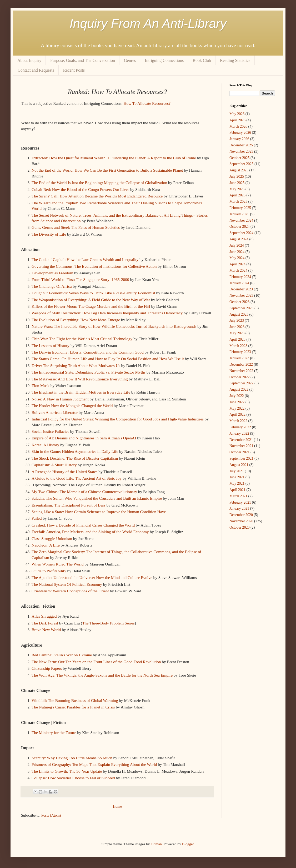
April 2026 (237, 120)
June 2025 (237, 183)
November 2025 (241, 152)
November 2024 (241, 220)
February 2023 (240, 352)
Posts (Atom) (51, 815)
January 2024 (239, 283)
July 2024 (237, 245)
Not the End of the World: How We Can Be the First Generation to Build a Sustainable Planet (107, 170)
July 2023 (237, 321)
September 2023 (241, 308)
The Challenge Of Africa (52, 286)
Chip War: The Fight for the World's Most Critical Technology (82, 339)
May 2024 (237, 258)
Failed (37, 518)
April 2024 (237, 264)
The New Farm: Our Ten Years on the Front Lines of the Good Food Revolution (96, 662)
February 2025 (240, 208)
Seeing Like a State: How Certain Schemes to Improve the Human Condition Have (99, 512)
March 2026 (238, 127)
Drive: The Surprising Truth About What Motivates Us (76, 366)
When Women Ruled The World (58, 564)
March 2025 (238, 202)
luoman (156, 844)
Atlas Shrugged (44, 616)
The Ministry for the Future (54, 733)
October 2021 (240, 452)
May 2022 (237, 408)
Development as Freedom (53, 273)
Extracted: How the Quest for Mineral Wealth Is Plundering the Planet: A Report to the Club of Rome (114, 158)
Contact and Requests (36, 70)
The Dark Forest (45, 623)
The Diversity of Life (49, 234)
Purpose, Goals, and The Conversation (83, 60)
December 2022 (241, 364)
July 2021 (237, 471)
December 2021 (241, 440)
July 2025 (237, 177)
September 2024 (241, 233)
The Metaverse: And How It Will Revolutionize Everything (80, 379)
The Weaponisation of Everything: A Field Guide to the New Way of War (91, 300)
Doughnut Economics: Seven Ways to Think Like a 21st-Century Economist (93, 293)
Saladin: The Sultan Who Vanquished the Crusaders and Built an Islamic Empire (97, 498)
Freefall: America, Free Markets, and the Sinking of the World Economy (90, 532)
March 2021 (238, 496)
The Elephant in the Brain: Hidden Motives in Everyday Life (81, 392)
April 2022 (237, 415)
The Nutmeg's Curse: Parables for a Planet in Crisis (73, 707)
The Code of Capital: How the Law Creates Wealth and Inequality (85, 259)
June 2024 (237, 252)
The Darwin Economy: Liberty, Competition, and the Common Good (88, 352)
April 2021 (237, 490)
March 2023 (238, 346)
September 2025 (241, 164)
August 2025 (239, 170)
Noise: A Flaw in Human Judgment (60, 399)
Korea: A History (45, 445)
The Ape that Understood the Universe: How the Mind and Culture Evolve (92, 577)
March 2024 (238, 271)
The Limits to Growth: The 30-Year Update (67, 771)
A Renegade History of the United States (64, 472)
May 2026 (237, 114)
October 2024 (240, 227)
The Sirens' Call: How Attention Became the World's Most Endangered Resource (98, 196)
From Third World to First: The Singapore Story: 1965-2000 (80, 279)
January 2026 (239, 139)
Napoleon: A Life (46, 545)
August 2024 (239, 239)
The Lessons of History (51, 346)
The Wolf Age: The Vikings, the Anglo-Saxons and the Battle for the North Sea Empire (102, 675)
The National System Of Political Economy (67, 584)
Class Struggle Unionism (52, 539)
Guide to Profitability (49, 571)
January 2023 (239, 358)
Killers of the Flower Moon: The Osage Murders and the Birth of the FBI (91, 306)
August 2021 (239, 465)
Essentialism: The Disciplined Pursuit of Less (69, 505)
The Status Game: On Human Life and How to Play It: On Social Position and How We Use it (108, 359)
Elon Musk (41, 386)
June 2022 (237, 402)
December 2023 (241, 289)
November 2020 (241, 521)
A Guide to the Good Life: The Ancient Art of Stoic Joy (77, 478)
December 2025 (241, 145)
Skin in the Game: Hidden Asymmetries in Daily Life (75, 451)
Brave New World (46, 630)
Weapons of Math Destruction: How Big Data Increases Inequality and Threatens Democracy (107, 313)
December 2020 (241, 515)
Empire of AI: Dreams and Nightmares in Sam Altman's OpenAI (84, 438)
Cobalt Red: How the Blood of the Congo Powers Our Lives (80, 189)
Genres (130, 60)
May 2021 (237, 483)
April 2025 (237, 195)
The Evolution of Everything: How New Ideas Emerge (76, 320)
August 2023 (239, 314)
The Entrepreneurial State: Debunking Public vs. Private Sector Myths (89, 372)
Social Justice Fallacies (50, 431)
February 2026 (240, 133)
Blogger (188, 844)
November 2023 (241, 296)
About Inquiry (29, 60)
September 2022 (241, 383)
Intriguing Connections (164, 60)
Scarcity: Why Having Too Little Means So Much (72, 758)
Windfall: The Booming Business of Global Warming (75, 700)
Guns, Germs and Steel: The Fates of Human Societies (76, 227)
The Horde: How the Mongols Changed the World (72, 406)
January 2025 (239, 214)
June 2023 (237, 327)
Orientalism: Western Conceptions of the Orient (70, 591)
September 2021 (241, 458)
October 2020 (240, 527)
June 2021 (237, 477)
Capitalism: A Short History (54, 465)
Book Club (202, 60)
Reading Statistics (235, 60)
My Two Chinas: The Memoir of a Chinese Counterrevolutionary (84, 492)
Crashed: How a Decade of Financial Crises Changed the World (83, 525)
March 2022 (238, 421)
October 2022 (240, 377)
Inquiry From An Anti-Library (148, 24)
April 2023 (237, 339)
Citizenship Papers (47, 668)
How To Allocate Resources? (147, 103)
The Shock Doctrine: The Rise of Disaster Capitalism (75, 458)
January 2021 (239, 509)
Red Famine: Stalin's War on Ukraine (62, 655)
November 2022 (241, 371)
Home (117, 807)
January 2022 (239, 433)
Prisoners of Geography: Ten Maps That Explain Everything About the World (94, 764)
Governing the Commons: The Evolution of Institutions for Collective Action (94, 266)
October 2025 (240, 158)
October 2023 (240, 302)
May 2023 (237, 333)
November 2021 (241, 446)
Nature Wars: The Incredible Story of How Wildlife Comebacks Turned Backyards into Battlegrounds (114, 326)
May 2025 (237, 189)
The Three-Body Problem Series (108, 623)
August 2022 (239, 390)
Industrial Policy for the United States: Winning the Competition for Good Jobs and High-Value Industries (118, 419)
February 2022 (240, 427)
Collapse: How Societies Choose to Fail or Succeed (73, 778)
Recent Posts (74, 70)
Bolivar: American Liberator (55, 412)
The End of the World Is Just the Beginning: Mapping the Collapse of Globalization (99, 183)
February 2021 (240, 502)
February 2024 (240, 277)
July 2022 (237, 396)
